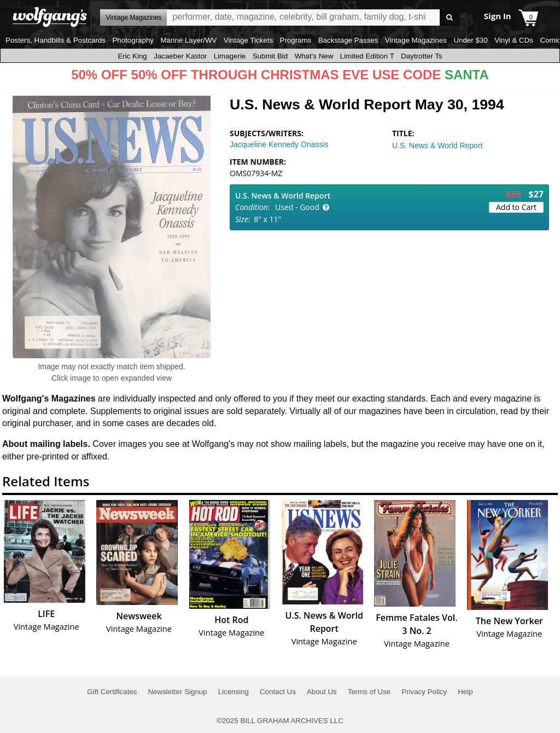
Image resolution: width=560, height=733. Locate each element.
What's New (314, 56)
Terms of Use (369, 692)
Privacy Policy (424, 692)
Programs (296, 40)
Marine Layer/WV (188, 40)
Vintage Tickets (248, 40)
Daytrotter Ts (421, 56)
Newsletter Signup (177, 692)
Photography (133, 40)
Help (465, 692)
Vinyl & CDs (514, 40)
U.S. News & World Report (437, 146)
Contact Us (278, 692)
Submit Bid (270, 56)
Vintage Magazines (416, 40)
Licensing (234, 692)
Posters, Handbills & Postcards (56, 40)
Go (450, 18)
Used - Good (297, 207)
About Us (322, 692)
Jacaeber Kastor (180, 56)
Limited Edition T (367, 56)
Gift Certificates (112, 692)
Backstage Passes (348, 40)
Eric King (132, 56)
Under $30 (470, 40)
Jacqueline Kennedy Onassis (279, 144)
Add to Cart (516, 207)
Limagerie (230, 56)
